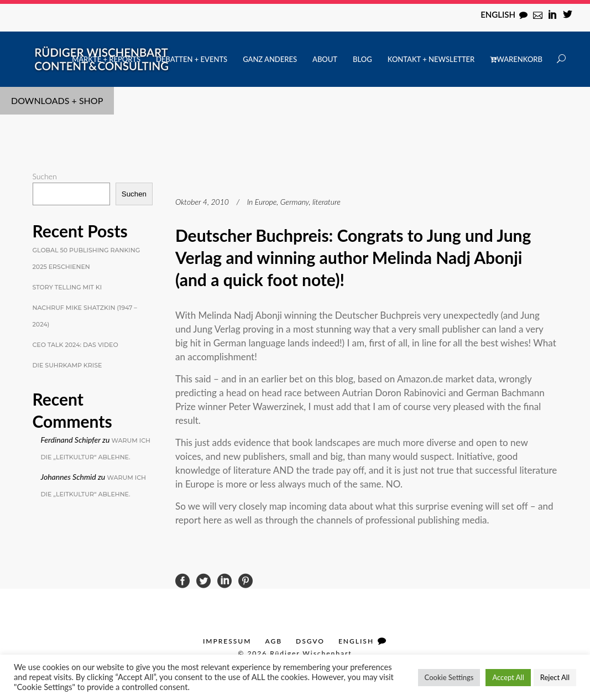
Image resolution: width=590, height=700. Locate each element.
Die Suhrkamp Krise (67, 365)
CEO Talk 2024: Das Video (75, 345)
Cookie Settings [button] (449, 677)
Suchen (45, 176)
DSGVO (310, 641)
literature (327, 202)
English (498, 14)
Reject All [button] (555, 677)
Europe (266, 202)
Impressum (227, 641)
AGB (273, 641)
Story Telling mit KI (67, 287)
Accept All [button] (508, 677)
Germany (295, 202)
